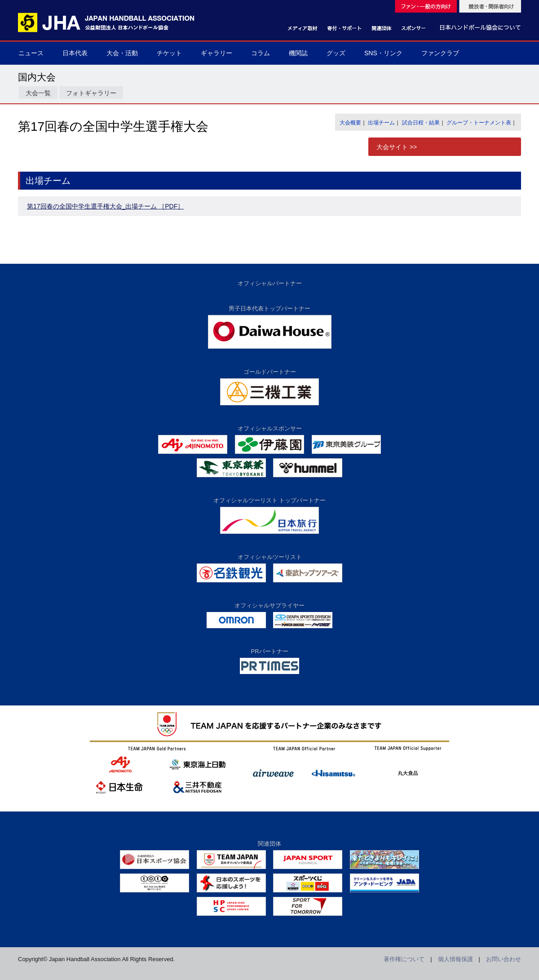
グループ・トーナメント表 (479, 123)
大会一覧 (38, 93)
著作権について (404, 959)
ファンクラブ (440, 53)
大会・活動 (122, 53)
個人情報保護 (455, 959)
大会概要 (350, 123)
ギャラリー (216, 53)
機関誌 (298, 53)
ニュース (31, 53)
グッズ (336, 53)
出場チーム (381, 123)
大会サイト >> (397, 147)
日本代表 (75, 53)
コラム (261, 53)
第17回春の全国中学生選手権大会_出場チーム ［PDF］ (105, 206)
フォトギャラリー (91, 93)
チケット (169, 53)
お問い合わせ (504, 959)
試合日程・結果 (421, 123)
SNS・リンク (383, 53)
